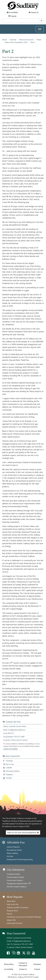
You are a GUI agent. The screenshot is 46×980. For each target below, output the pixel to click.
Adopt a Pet (11, 920)
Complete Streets (13, 874)
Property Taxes (12, 911)
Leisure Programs (13, 847)
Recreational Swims (14, 850)
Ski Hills (10, 856)
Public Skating (12, 853)
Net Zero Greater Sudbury (17, 887)
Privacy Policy (9, 964)
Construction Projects (15, 880)
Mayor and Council (26, 40)
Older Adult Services (15, 923)
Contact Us (35, 12)
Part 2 (33, 42)
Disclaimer (37, 964)
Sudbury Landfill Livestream (18, 907)
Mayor (39, 40)
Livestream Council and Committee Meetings (24, 917)
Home (5, 40)
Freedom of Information (23, 964)
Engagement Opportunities (19, 883)
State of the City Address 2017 (16, 42)
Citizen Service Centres (24, 947)
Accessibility (13, 12)
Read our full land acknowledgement (22, 833)
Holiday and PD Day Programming (20, 859)
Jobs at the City (13, 904)
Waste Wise (11, 901)
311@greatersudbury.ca (21, 941)
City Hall (13, 40)
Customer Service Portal (22, 938)
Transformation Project (15, 877)
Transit (9, 914)
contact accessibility (10, 749)
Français (13, 16)
